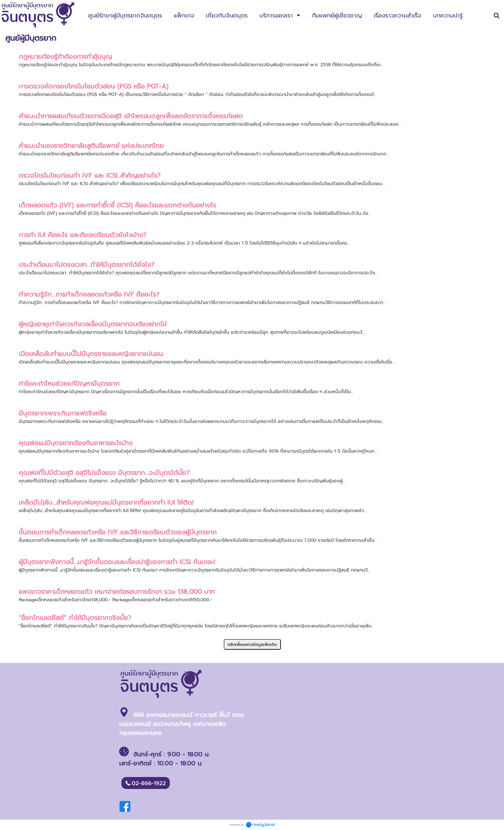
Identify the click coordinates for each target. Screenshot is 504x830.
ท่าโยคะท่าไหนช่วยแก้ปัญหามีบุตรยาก (69, 383)
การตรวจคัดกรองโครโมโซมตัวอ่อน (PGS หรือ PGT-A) (94, 86)
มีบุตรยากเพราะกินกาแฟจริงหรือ (63, 413)
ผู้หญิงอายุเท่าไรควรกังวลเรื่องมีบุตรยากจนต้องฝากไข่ (93, 324)
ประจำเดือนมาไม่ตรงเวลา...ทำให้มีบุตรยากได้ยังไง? (87, 265)
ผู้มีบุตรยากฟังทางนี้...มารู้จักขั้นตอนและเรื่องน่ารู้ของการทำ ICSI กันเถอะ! (117, 562)
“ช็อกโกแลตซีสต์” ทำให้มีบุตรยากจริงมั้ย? (75, 618)
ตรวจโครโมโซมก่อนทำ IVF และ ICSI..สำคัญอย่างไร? (90, 175)
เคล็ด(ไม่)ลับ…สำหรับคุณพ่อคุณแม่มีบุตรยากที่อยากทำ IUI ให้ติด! (106, 502)
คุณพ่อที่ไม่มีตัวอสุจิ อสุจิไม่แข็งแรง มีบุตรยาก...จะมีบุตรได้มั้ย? (104, 473)
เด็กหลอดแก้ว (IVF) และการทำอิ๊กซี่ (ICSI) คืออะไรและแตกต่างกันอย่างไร (117, 205)
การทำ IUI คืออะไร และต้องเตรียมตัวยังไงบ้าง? (82, 235)
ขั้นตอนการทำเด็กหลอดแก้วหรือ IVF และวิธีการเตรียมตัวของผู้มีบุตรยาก (118, 532)
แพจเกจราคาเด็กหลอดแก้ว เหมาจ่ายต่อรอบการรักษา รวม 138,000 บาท (117, 592)
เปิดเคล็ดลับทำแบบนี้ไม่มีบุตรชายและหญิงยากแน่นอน (91, 354)
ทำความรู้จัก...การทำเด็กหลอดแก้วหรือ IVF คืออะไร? (89, 294)
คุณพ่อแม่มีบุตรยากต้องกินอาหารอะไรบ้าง (76, 443)
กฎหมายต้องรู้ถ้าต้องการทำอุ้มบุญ (65, 57)
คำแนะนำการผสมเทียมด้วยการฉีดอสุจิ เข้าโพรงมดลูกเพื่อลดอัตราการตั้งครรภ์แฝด (131, 116)
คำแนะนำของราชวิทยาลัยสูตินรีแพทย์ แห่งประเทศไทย (91, 146)
